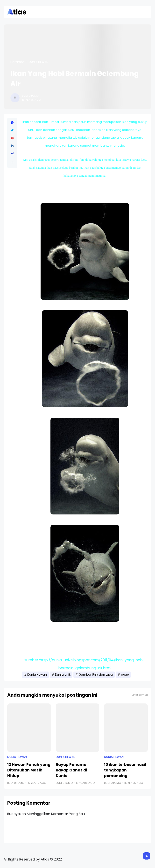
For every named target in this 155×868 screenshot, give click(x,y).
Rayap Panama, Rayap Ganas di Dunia (72, 770)
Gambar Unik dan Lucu (96, 675)
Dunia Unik (63, 675)
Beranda (17, 62)
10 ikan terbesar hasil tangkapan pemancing (125, 770)
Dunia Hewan (39, 62)
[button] (12, 162)
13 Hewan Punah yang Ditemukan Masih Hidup (29, 770)
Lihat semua (140, 695)
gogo (125, 675)
